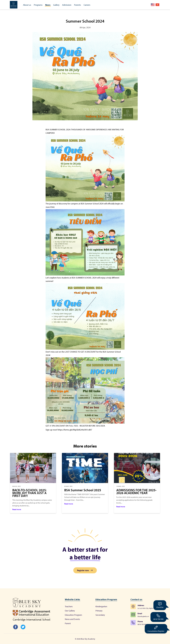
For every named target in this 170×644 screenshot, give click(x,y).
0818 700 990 (158, 617)
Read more (17, 509)
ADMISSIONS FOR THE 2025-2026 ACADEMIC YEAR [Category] (136, 491)
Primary (99, 611)
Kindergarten (101, 606)
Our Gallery (70, 611)
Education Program (73, 615)
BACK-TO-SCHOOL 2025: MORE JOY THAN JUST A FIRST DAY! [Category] (29, 493)
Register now (85, 570)
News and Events (72, 619)
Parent (68, 623)
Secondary (100, 615)
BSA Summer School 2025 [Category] (83, 490)
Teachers (69, 606)
